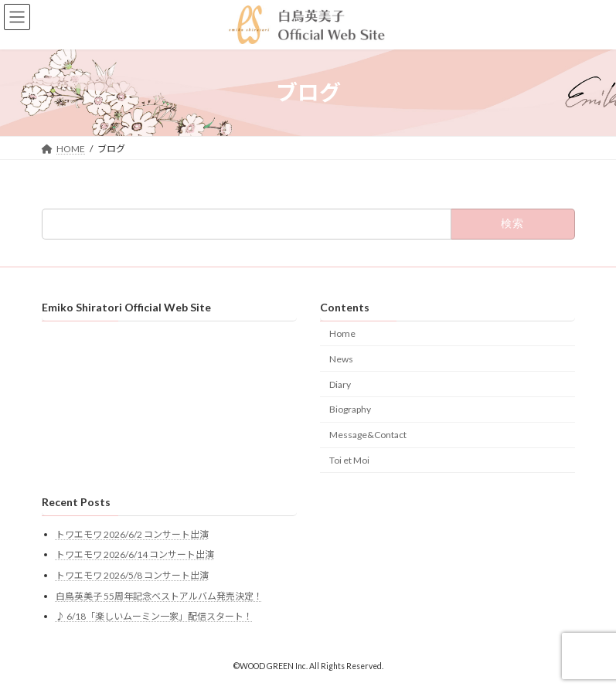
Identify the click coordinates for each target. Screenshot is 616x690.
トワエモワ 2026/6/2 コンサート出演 (132, 534)
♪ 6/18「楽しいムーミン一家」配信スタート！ (154, 617)
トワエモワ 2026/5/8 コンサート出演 (132, 575)
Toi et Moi (349, 460)
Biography (350, 410)
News (341, 359)
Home (342, 333)
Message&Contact (368, 435)
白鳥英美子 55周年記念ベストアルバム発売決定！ (159, 596)
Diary (340, 384)
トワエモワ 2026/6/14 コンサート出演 (135, 555)
